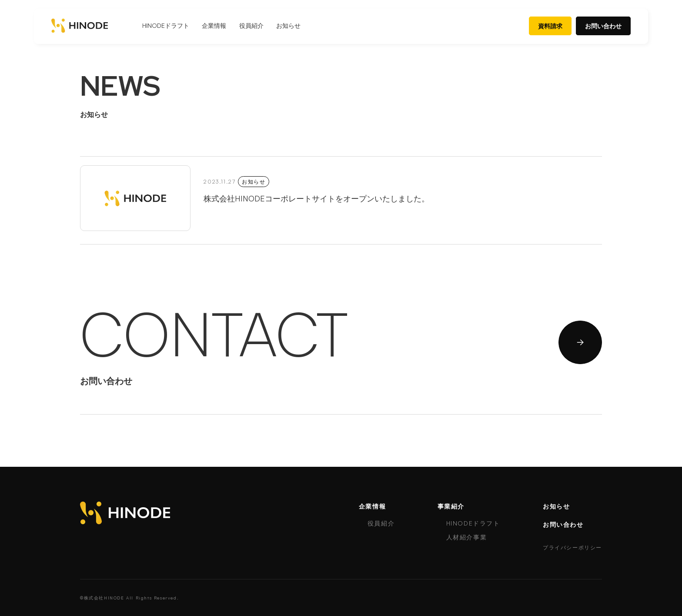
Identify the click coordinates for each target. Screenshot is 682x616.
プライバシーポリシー (572, 547)
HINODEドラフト (166, 25)
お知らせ (288, 25)
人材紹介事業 (467, 537)
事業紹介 (451, 506)
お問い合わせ (603, 26)
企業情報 (214, 25)
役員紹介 (251, 25)
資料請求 (550, 26)
